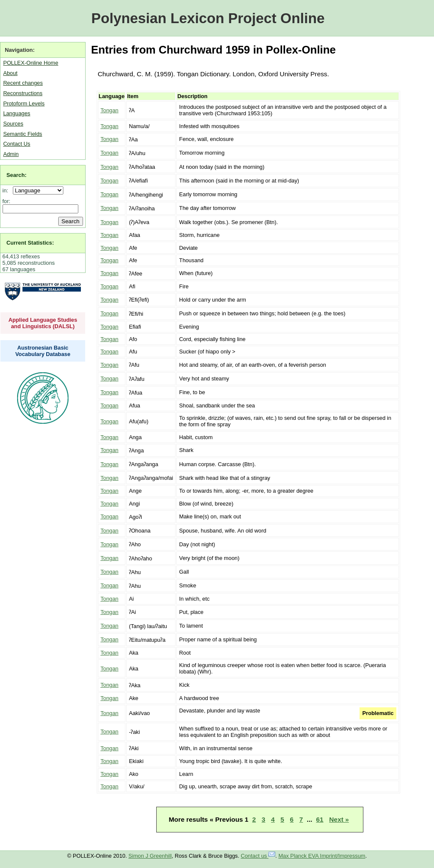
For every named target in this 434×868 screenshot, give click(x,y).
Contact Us (16, 144)
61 (320, 819)
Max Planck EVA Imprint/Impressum (322, 856)
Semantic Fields (22, 134)
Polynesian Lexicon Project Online (208, 18)
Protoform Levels (24, 103)
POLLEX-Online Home (31, 63)
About (10, 73)
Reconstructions (23, 93)
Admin (11, 154)
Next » (339, 819)
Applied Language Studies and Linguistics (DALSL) (43, 323)
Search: (16, 175)
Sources (13, 124)
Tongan (110, 110)
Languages (16, 113)
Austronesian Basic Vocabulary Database (43, 351)
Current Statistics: (30, 243)
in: (7, 190)
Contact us (258, 856)
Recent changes (23, 83)
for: (7, 201)
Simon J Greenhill (150, 856)
